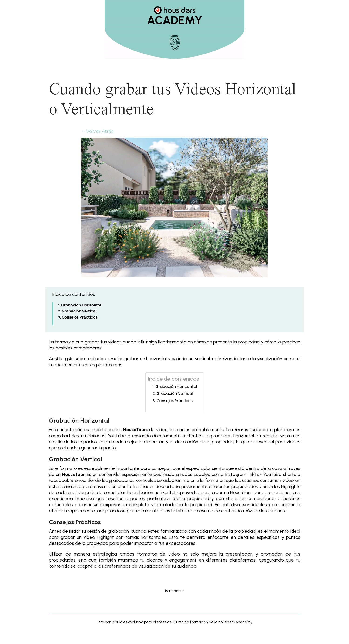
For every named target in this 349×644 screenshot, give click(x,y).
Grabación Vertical (175, 393)
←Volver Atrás (98, 131)
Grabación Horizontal (176, 386)
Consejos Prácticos (174, 401)
